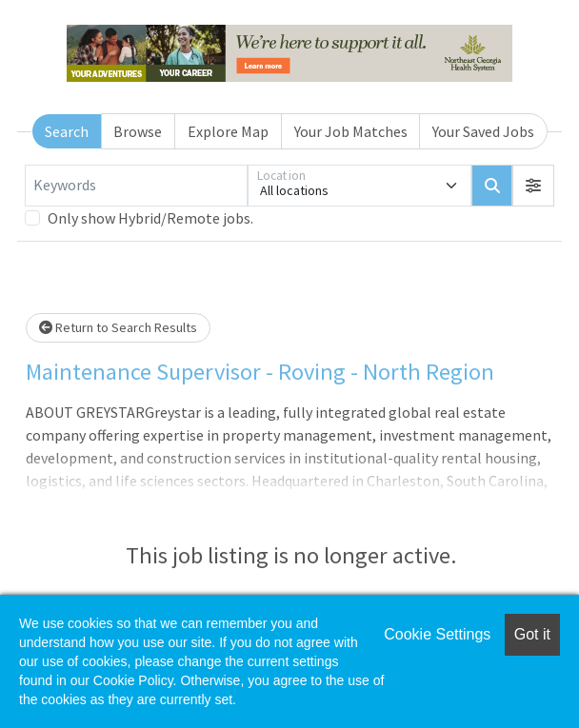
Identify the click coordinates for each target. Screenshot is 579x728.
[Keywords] (136, 186)
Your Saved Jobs (483, 131)
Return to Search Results (118, 327)
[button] (533, 186)
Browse (138, 131)
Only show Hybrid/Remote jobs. (150, 218)
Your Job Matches (351, 131)
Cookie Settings (437, 634)
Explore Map (228, 131)
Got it (532, 634)
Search (67, 131)
